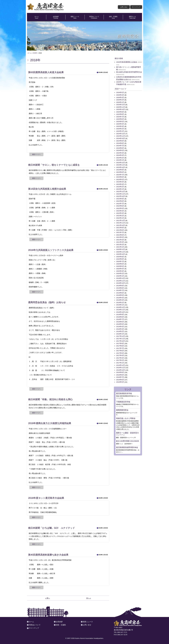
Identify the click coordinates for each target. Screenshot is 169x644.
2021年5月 (120, 236)
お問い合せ (124, 7)
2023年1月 (120, 188)
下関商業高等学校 (123, 400)
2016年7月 (120, 375)
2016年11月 (120, 366)
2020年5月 (120, 265)
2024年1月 (120, 160)
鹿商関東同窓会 (122, 408)
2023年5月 (120, 179)
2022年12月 (120, 191)
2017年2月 (120, 358)
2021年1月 (120, 246)
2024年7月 (120, 145)
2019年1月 (120, 303)
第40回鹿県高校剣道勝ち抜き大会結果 (48, 555)
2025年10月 (120, 109)
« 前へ (47, 598)
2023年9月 (120, 169)
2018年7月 (120, 318)
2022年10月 (120, 196)
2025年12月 (120, 105)
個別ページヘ (36, 154)
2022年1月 (120, 217)
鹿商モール (132, 17)
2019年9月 (120, 284)
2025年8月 (120, 114)
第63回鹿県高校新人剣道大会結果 (46, 72)
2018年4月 (120, 325)
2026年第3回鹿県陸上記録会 (127, 62)
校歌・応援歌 (113, 17)
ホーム (37, 17)
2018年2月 (120, 330)
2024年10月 (120, 138)
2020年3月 (120, 270)
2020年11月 (120, 251)
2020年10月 (120, 253)
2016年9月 (120, 370)
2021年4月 (120, 239)
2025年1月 (120, 131)
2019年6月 (120, 291)
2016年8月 (120, 373)
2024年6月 (120, 148)
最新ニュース (75, 17)
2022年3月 (120, 212)
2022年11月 (120, 193)
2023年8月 (120, 172)
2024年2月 (120, 157)
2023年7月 (120, 174)
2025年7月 (120, 116)
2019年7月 (120, 289)
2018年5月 (120, 322)
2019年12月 (120, 277)
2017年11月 (120, 337)
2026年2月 (120, 100)
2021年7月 (120, 232)
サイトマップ (136, 7)
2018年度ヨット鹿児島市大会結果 (46, 498)
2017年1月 (120, 361)
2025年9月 (120, 112)
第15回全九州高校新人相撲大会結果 (47, 189)
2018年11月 (120, 308)
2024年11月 (120, 136)
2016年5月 (120, 380)
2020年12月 (120, 248)
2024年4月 (120, 152)
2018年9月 (120, 313)
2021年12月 (120, 220)
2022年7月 (120, 203)
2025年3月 (120, 126)
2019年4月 (120, 296)
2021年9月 (120, 227)
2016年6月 (120, 378)
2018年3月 (120, 327)
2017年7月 (120, 346)
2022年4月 (120, 210)
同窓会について (94, 17)
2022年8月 (120, 200)
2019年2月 (120, 301)
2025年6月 (120, 119)
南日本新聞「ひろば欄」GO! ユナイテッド (51, 528)
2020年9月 (120, 255)
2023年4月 (120, 181)
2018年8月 (120, 315)
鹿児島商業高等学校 (124, 391)
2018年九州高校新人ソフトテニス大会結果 (51, 250)
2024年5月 (120, 150)
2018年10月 (120, 310)
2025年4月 (120, 124)
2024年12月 (120, 133)
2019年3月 (120, 299)
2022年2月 (120, 215)
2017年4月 (120, 354)
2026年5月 (120, 93)
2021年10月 (120, 224)
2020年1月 (120, 275)
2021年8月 (120, 229)
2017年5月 (120, 351)
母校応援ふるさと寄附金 (126, 416)
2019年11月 (120, 279)
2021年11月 (120, 222)
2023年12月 (120, 162)
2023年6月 (120, 176)
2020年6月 (120, 263)
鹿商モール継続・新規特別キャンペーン (128, 432)
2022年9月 (120, 198)
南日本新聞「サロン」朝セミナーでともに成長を (54, 165)
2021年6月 (120, 234)
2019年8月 (120, 287)
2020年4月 (120, 267)
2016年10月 (120, 368)
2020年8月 (120, 258)
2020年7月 (120, 260)
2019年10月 (120, 282)
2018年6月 (120, 320)
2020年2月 (120, 272)
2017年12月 (120, 334)
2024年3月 (120, 155)
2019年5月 (120, 294)
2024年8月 (120, 143)
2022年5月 (120, 208)
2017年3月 (120, 356)
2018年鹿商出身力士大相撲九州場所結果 (50, 423)
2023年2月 (120, 186)
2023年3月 (120, 184)
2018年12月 (120, 306)
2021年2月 (120, 243)
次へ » (89, 598)
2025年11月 (120, 107)
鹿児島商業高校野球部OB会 (127, 445)
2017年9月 (120, 342)
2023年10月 (120, 167)
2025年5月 (120, 121)
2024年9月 (120, 140)
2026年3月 (120, 97)
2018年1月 (120, 332)
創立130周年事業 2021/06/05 (127, 439)
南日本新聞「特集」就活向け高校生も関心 (50, 399)
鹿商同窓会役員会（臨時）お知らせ (47, 302)
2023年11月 (120, 164)
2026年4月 (120, 95)
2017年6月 (120, 349)
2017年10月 (120, 339)
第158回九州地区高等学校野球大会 (129, 72)
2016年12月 (120, 363)
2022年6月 (120, 205)
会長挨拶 (56, 17)
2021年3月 (120, 241)
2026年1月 (120, 102)
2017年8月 (120, 344)
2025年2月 (120, 128)
